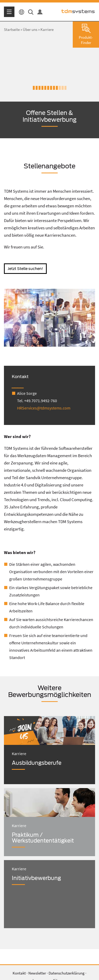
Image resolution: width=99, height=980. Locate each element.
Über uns (30, 29)
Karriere (47, 29)
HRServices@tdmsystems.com (44, 408)
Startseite (12, 29)
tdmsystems (78, 11)
